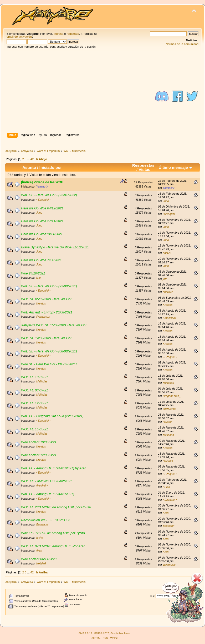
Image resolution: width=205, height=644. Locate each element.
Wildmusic (169, 565)
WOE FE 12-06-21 (35, 403)
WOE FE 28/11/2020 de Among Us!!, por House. (56, 507)
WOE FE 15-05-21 (35, 429)
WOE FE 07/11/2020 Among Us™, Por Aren (53, 546)
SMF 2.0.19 (85, 633)
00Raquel (169, 214)
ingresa (58, 34)
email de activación (19, 37)
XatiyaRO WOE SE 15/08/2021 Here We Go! (54, 325)
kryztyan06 (169, 409)
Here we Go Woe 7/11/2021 (41, 260)
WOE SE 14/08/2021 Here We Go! (46, 338)
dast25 (167, 253)
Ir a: (152, 596)
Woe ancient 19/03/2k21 (39, 442)
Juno (166, 201)
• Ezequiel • (43, 200)
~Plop (166, 487)
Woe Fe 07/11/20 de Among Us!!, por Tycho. (53, 533)
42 (32, 159)
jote (39, 278)
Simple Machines (120, 633)
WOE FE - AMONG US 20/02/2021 (47, 481)
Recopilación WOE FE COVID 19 (45, 520)
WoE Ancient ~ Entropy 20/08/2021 (47, 312)
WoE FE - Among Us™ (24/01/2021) (48, 494)
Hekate (167, 422)
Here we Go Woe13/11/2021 (42, 234)
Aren (166, 513)
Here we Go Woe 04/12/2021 (42, 208)
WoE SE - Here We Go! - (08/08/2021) (49, 351)
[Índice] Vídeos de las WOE (42, 182)
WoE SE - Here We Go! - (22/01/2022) (49, 195)
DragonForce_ (172, 396)
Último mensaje (175, 167)
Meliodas (42, 381)
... (29, 159)
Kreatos (41, 303)
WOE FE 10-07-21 (35, 377)
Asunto (29, 167)
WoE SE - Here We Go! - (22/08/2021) (49, 286)
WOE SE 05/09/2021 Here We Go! (46, 299)
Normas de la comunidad (182, 44)
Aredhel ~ (42, 485)
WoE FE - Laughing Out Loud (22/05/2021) (52, 416)
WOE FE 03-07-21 (35, 390)
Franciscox (43, 317)
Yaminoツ (42, 186)
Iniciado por (51, 167)
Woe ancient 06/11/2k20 (39, 559)
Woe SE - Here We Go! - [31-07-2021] (49, 364)
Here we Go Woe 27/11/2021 (42, 221)
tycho (40, 538)
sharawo (168, 292)
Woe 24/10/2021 (33, 273)
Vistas (145, 169)
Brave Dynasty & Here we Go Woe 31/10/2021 (55, 247)
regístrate (73, 34)
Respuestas (143, 165)
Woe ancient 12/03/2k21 (39, 455)
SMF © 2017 (102, 633)
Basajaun (42, 524)
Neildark (168, 461)
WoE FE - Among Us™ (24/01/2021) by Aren (54, 468)
